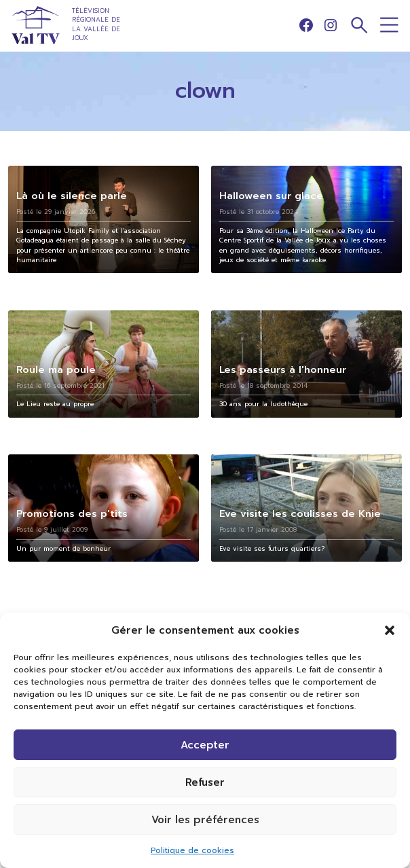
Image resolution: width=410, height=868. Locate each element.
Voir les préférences (205, 820)
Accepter (205, 745)
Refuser (205, 782)
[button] (390, 630)
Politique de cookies (192, 850)
